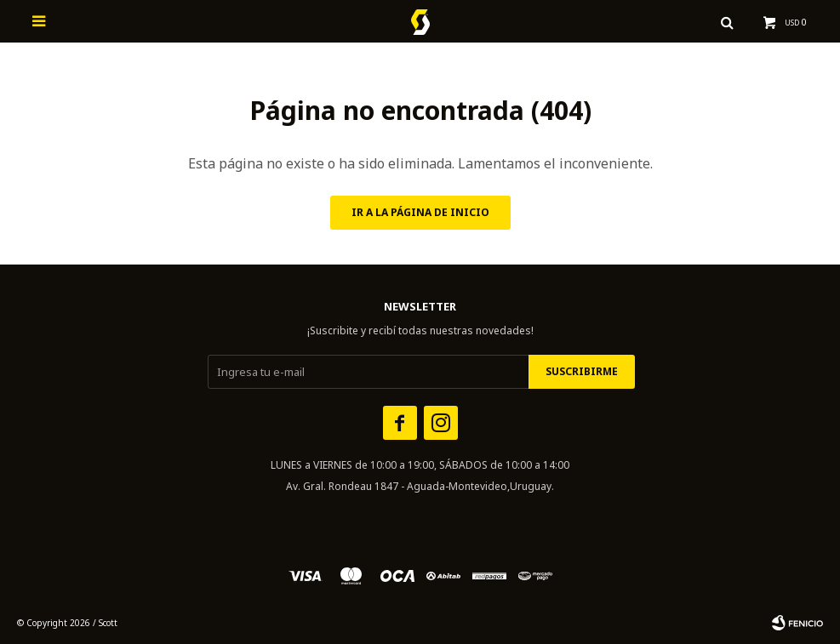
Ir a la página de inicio (420, 212)
